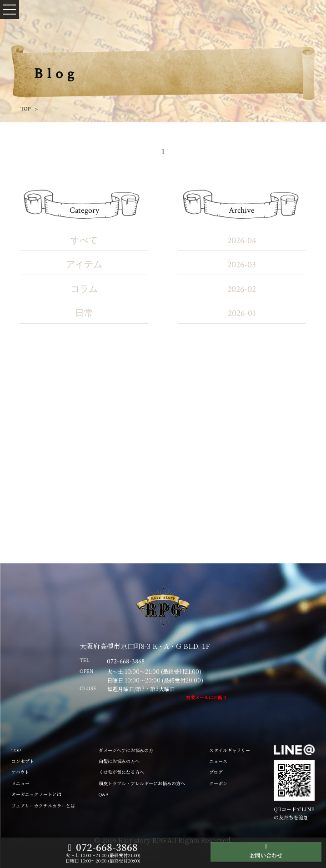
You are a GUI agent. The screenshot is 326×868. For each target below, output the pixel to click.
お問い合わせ (266, 855)
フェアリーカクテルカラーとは (43, 805)
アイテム (84, 265)
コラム (84, 289)
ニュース (218, 761)
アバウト (20, 772)
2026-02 (242, 289)
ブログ (216, 772)
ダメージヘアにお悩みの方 (126, 750)
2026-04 (242, 241)
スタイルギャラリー (230, 750)
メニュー (20, 783)
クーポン (218, 783)
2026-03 (242, 265)
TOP (25, 109)
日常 (84, 313)
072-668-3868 (107, 847)
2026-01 (242, 313)
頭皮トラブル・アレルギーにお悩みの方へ (142, 783)
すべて (84, 241)
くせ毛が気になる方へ (121, 772)
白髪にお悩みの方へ (119, 761)
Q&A (104, 794)
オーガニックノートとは (36, 794)
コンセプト (23, 761)
